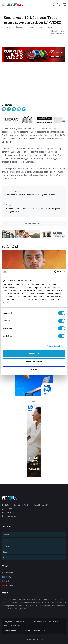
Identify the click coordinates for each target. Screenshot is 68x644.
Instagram (8, 581)
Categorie (20, 27)
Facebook (8, 573)
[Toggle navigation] (3, 5)
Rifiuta (34, 370)
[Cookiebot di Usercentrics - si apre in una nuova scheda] (54, 272)
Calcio (50, 27)
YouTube (7, 586)
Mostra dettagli (54, 346)
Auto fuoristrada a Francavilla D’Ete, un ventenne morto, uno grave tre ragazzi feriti (33, 210)
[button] (60, 5)
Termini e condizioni (12, 630)
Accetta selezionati (34, 362)
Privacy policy (27, 630)
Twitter (7, 577)
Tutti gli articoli (34, 223)
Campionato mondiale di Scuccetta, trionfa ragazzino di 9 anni (31, 195)
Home (7, 27)
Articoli (32, 27)
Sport (41, 27)
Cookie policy (40, 630)
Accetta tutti (34, 354)
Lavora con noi (9, 516)
